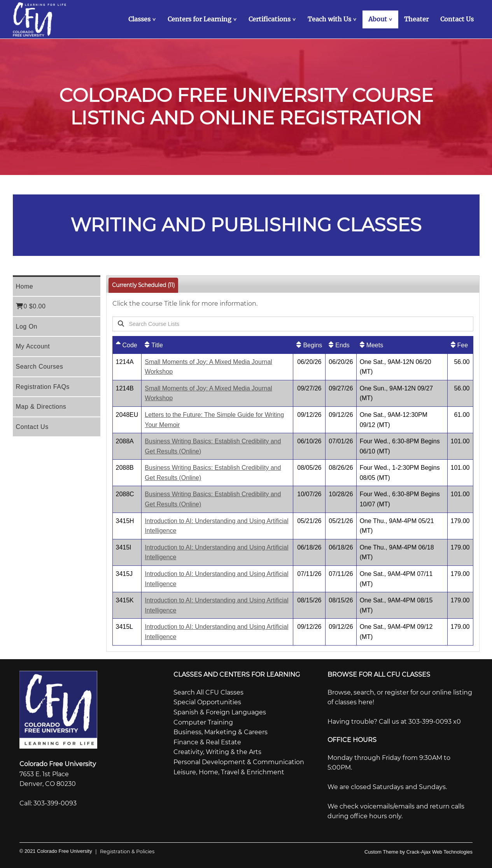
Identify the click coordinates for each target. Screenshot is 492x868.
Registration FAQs (43, 387)
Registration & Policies (123, 851)
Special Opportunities (207, 702)
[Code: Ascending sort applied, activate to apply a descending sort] (127, 345)
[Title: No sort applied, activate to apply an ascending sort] (217, 345)
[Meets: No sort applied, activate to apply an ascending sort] (402, 345)
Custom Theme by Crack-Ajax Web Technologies (418, 852)
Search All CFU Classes (208, 692)
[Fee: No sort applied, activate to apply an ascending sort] (460, 345)
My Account (33, 346)
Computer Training (203, 722)
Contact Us (32, 427)
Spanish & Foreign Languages (220, 712)
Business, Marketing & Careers (221, 732)
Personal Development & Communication (239, 762)
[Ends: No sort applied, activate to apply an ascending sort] (341, 345)
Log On (27, 326)
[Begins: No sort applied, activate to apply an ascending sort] (309, 345)
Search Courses (40, 367)
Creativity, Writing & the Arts (217, 752)
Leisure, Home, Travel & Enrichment (229, 772)
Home (25, 286)
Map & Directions (41, 407)
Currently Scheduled (143, 285)
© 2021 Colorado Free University (56, 851)
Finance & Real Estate (207, 742)
